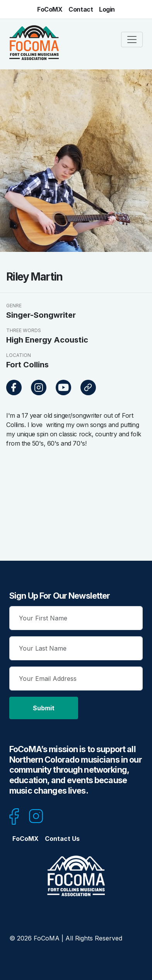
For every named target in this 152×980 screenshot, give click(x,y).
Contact (81, 9)
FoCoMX (50, 9)
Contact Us (62, 839)
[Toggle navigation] (132, 40)
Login (107, 9)
